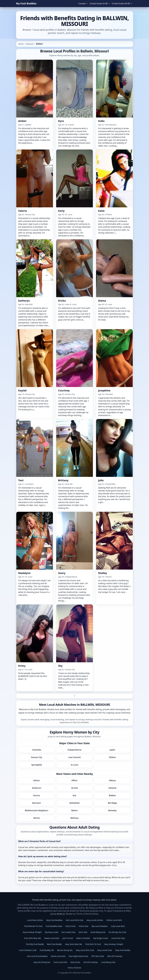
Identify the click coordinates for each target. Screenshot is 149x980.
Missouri (30, 44)
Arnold (74, 788)
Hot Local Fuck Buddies (37, 956)
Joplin (112, 750)
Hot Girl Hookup (91, 962)
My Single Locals (101, 938)
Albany (112, 780)
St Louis (75, 765)
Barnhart (37, 803)
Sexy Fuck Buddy (123, 950)
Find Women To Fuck (33, 926)
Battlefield (74, 803)
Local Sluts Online (35, 920)
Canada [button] (82, 4)
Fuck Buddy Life (47, 950)
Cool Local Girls (60, 962)
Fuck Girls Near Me (33, 938)
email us (61, 914)
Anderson (37, 788)
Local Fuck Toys (118, 938)
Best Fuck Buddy (54, 944)
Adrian (37, 780)
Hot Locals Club (68, 932)
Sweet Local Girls (52, 938)
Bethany (74, 818)
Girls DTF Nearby (115, 956)
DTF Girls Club (98, 956)
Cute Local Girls (118, 926)
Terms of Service (75, 968)
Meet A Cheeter (83, 938)
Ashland (112, 788)
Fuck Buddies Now (54, 926)
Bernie (37, 818)
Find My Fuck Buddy (35, 944)
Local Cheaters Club (28, 950)
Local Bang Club (108, 962)
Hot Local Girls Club (74, 920)
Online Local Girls (114, 920)
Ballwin (112, 795)
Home (21, 44)
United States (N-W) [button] (121, 4)
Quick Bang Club (98, 932)
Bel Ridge (112, 803)
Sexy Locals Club (105, 950)
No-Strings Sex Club (117, 932)
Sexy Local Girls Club (85, 950)
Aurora (37, 795)
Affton (75, 780)
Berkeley (112, 810)
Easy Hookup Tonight (32, 932)
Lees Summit (74, 757)
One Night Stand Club (79, 956)
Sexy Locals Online (95, 920)
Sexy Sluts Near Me (74, 944)
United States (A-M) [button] (99, 4)
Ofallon (112, 757)
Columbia (37, 750)
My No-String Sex (65, 950)
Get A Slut (83, 932)
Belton (75, 810)
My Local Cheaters (100, 926)
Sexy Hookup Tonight (114, 944)
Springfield (37, 765)
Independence (74, 750)
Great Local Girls (58, 956)
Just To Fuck (68, 938)
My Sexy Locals (52, 932)
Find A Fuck (70, 926)
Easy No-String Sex (42, 962)
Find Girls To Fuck (93, 944)
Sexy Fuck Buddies (54, 920)
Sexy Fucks (75, 962)
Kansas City (37, 757)
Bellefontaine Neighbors (37, 810)
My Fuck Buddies (26, 3)
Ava (74, 795)
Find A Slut (84, 926)
